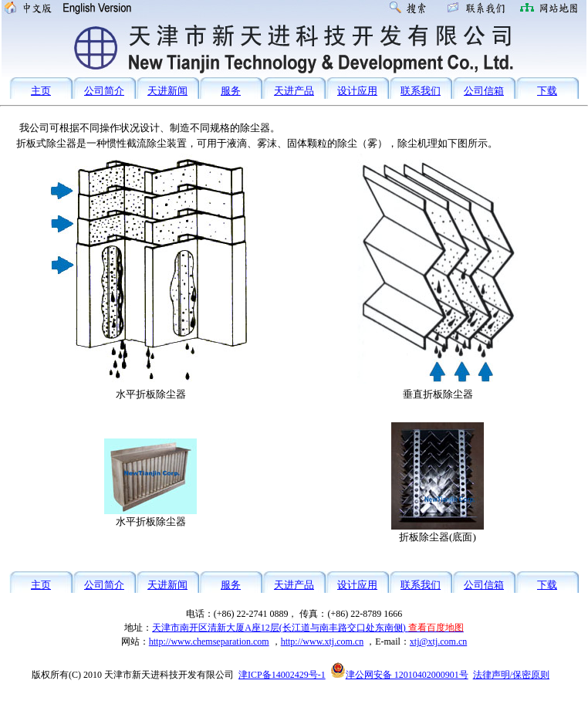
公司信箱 (484, 91)
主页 (41, 91)
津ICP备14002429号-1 (282, 675)
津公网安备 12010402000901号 (399, 675)
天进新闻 (167, 91)
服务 (231, 91)
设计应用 (357, 91)
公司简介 (104, 91)
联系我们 (421, 91)
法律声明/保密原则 (511, 675)
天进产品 (294, 91)
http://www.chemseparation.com (209, 642)
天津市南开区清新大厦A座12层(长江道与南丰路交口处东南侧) (308, 628)
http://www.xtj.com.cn (323, 642)
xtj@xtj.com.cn (438, 642)
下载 (547, 91)
